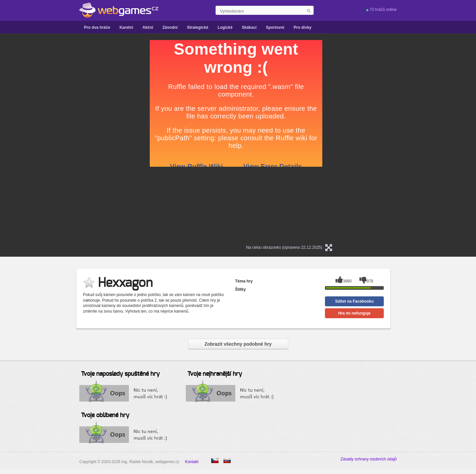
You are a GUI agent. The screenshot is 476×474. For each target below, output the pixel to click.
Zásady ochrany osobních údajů (369, 459)
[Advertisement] (67, 139)
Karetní (126, 27)
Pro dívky (302, 27)
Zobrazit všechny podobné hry (238, 344)
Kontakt (192, 462)
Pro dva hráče (97, 27)
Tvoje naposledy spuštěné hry (120, 374)
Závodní (170, 27)
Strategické (198, 27)
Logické (225, 27)
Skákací (249, 27)
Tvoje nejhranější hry (215, 374)
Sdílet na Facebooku (355, 301)
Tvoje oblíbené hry (105, 415)
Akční (148, 27)
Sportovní (275, 27)
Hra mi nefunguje (354, 313)
